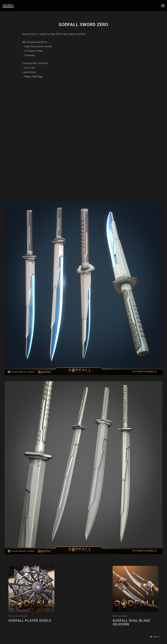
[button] (155, 637)
